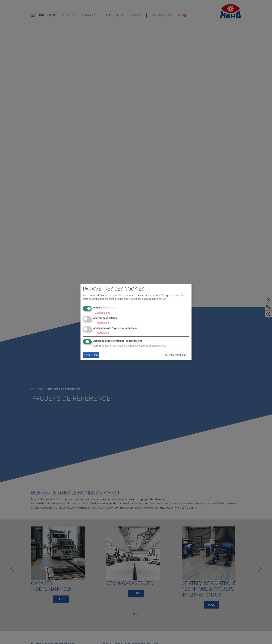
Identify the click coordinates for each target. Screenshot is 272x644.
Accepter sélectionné (176, 355)
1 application (101, 323)
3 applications (102, 313)
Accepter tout (91, 355)
